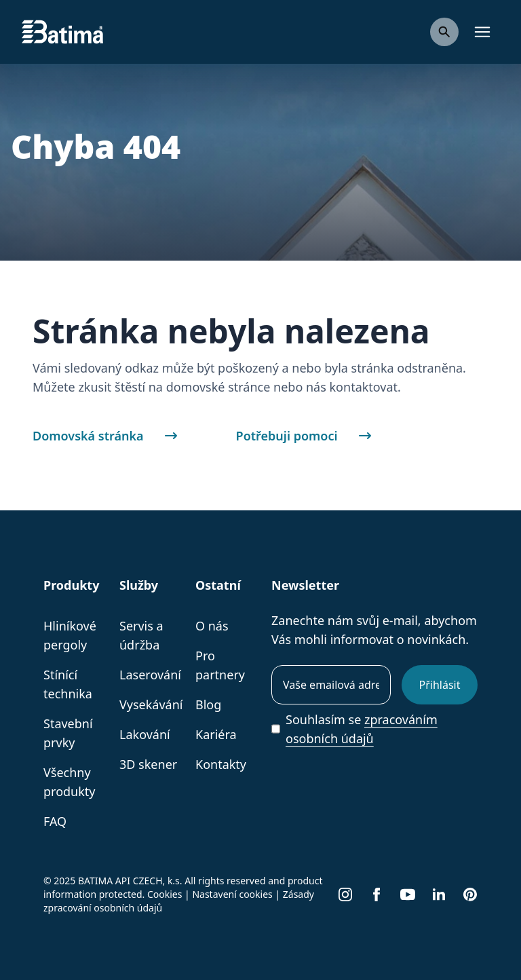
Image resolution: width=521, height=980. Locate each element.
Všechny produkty (70, 782)
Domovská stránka (113, 436)
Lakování (145, 734)
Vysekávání (151, 704)
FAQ (55, 821)
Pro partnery (220, 665)
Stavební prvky (68, 733)
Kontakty (221, 764)
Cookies (165, 894)
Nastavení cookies (232, 894)
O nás (212, 626)
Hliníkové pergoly (70, 635)
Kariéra (216, 734)
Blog (208, 704)
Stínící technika (68, 684)
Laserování (150, 675)
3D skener (148, 764)
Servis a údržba (141, 635)
